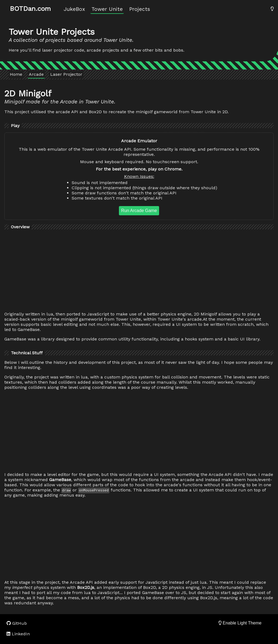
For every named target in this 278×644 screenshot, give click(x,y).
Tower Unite (107, 9)
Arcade (36, 74)
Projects (140, 9)
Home (16, 74)
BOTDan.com (30, 9)
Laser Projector (66, 74)
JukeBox (74, 9)
